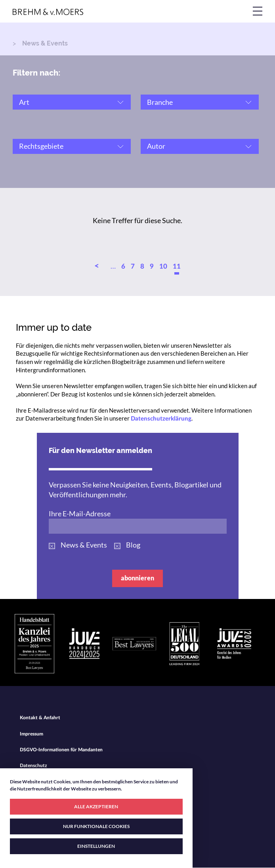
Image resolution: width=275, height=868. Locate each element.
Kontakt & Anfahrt (40, 718)
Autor (156, 146)
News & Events (84, 545)
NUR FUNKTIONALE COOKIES (96, 826)
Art (24, 102)
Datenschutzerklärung (161, 419)
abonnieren (137, 578)
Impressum (32, 734)
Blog (133, 545)
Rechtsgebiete (41, 146)
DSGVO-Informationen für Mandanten (61, 750)
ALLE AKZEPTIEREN (96, 806)
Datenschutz (33, 766)
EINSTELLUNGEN (96, 846)
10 (163, 266)
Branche (160, 102)
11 (177, 266)
